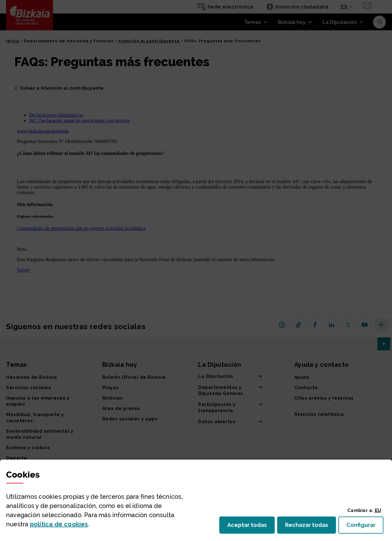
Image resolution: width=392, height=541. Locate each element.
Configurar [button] (365, 527)
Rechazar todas (311, 527)
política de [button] (59, 524)
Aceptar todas (251, 527)
